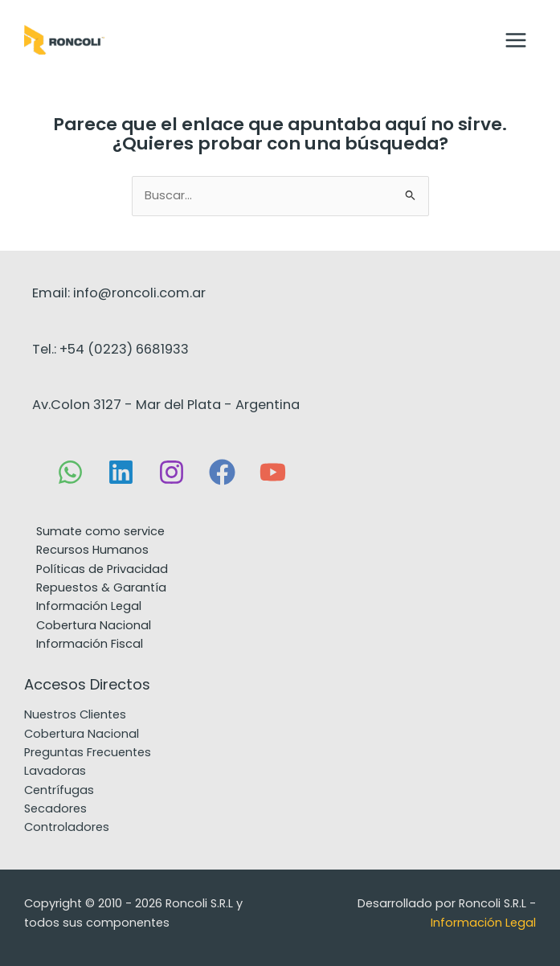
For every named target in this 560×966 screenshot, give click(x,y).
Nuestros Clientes (75, 714)
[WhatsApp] (70, 472)
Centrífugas (59, 790)
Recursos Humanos (92, 550)
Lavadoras (55, 771)
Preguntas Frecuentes (88, 752)
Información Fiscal (90, 644)
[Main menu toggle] (516, 40)
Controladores (67, 827)
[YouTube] (273, 472)
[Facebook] (222, 472)
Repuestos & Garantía (101, 587)
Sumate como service (100, 531)
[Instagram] (172, 472)
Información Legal (89, 606)
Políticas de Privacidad (102, 569)
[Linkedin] (121, 472)
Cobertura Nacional (94, 625)
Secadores (55, 808)
